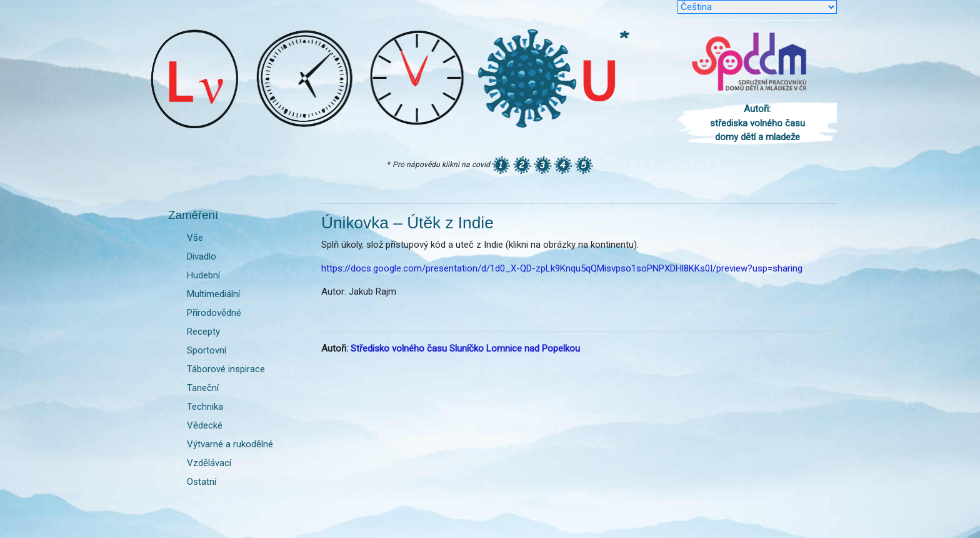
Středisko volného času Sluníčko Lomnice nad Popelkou (465, 348)
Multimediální (213, 294)
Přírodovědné (214, 313)
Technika (205, 407)
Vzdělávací (209, 463)
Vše (195, 238)
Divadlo (202, 256)
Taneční (203, 388)
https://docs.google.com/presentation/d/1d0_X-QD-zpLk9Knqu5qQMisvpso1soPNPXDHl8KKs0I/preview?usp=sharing (562, 268)
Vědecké (205, 425)
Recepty (203, 332)
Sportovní (207, 350)
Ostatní (202, 482)
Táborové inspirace (226, 369)
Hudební (203, 275)
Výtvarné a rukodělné (230, 444)
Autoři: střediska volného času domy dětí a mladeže (757, 123)
